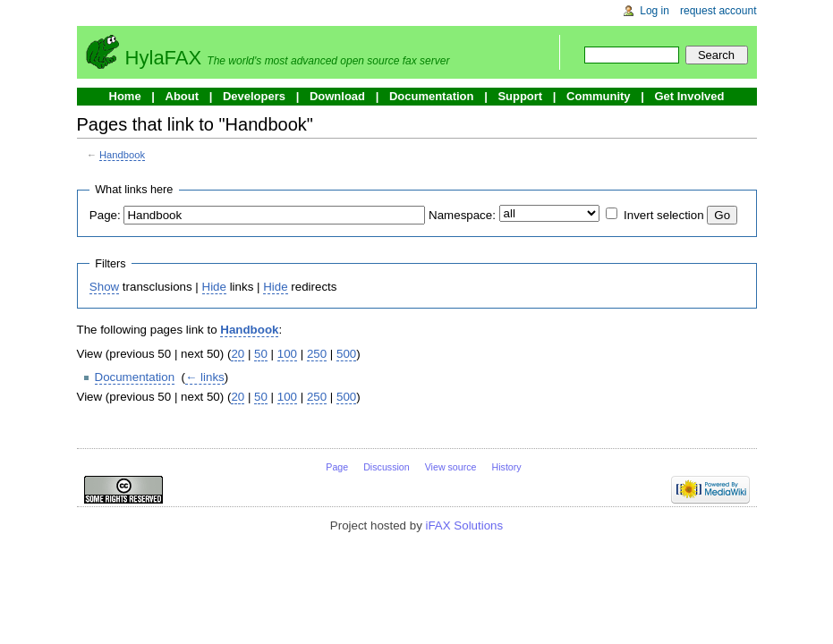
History (507, 467)
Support (520, 96)
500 (346, 354)
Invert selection (664, 215)
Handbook (122, 155)
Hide (214, 287)
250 (317, 354)
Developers (254, 96)
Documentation (432, 96)
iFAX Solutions (465, 525)
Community (599, 96)
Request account (718, 11)
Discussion (387, 467)
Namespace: (462, 215)
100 (287, 354)
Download (337, 96)
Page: (105, 215)
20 (238, 354)
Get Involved (689, 96)
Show (104, 287)
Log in (654, 11)
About (183, 96)
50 (261, 354)
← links (205, 377)
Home (125, 96)
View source (451, 467)
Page (337, 467)
